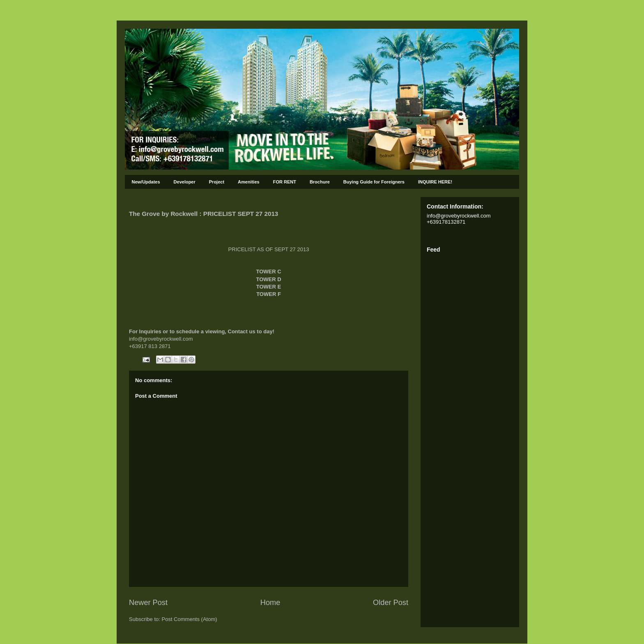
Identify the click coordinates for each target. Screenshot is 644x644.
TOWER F (269, 294)
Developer (185, 182)
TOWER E (269, 287)
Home (270, 603)
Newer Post (148, 603)
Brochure (320, 182)
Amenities (249, 182)
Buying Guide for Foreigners (374, 182)
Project (217, 182)
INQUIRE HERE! (435, 182)
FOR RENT (285, 182)
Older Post (391, 603)
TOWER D (268, 279)
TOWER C (268, 272)
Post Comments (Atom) (190, 619)
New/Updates (146, 182)
